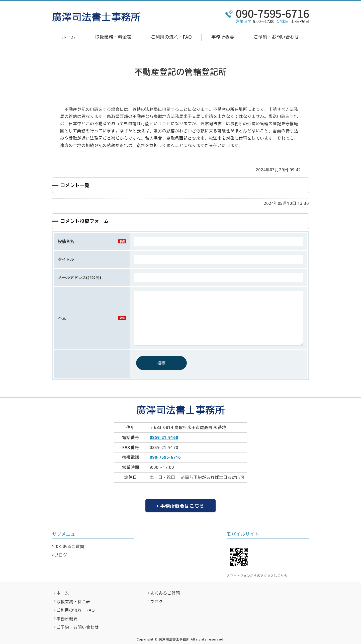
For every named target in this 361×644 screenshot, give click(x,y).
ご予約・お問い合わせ (276, 37)
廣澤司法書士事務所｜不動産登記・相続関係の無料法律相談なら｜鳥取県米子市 (96, 17)
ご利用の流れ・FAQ (171, 37)
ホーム (69, 37)
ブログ (61, 555)
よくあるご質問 (69, 547)
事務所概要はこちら (182, 506)
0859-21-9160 (164, 437)
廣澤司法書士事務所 (174, 639)
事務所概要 (223, 37)
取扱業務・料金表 (113, 37)
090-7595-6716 (165, 457)
